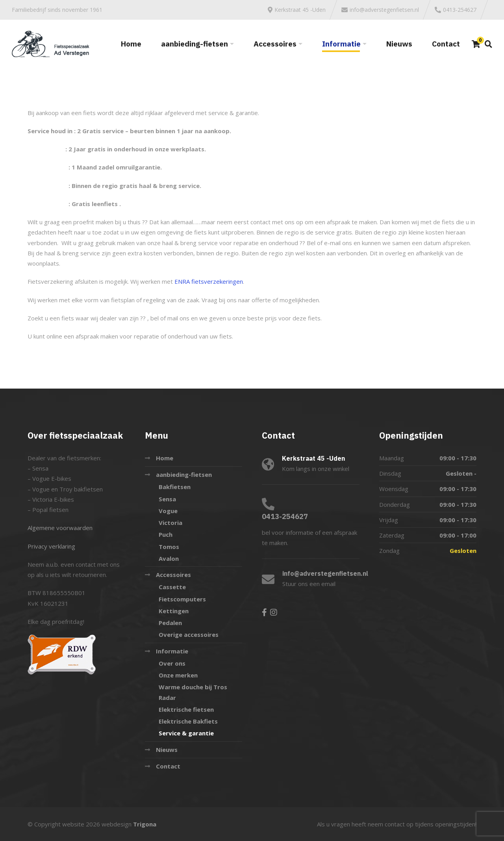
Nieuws (399, 44)
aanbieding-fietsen (195, 44)
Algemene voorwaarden (60, 528)
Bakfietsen (175, 487)
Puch (166, 534)
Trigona (145, 824)
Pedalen (170, 623)
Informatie (341, 44)
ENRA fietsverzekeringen (209, 281)
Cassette (172, 587)
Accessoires (275, 44)
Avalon (169, 558)
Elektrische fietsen (186, 709)
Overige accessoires (189, 634)
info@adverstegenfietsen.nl (325, 573)
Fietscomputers (182, 599)
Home (131, 44)
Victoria (170, 523)
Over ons (172, 663)
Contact (446, 44)
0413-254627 (285, 516)
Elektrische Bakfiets (188, 721)
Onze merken (178, 675)
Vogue (168, 511)
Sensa (167, 499)
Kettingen (174, 611)
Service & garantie (186, 733)
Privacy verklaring (51, 546)
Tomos (169, 547)
